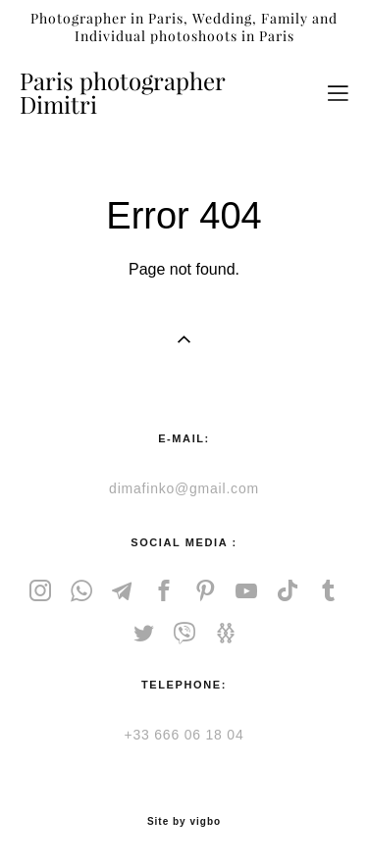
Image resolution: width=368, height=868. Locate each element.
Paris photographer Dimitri (122, 93)
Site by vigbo (184, 822)
